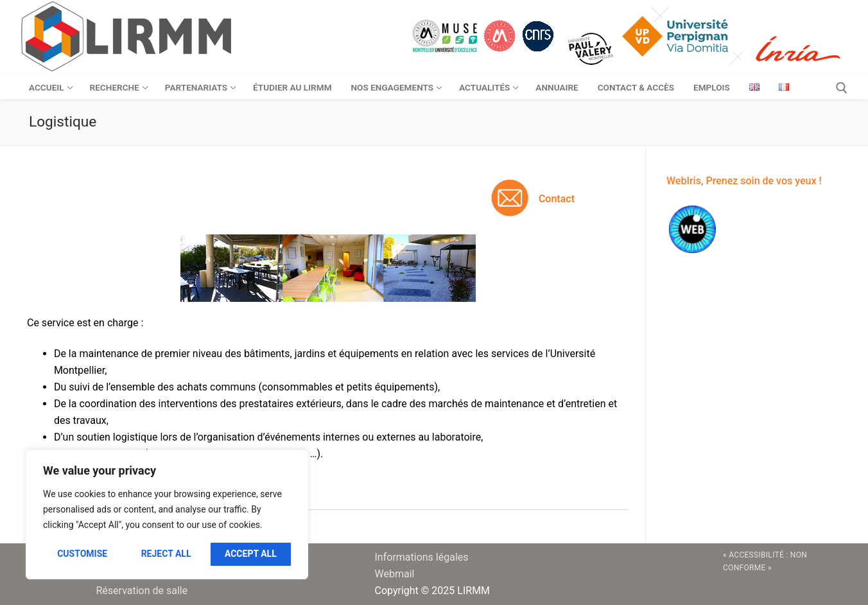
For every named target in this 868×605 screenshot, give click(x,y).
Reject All (166, 554)
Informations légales (422, 557)
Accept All (251, 554)
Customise (82, 554)
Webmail (395, 574)
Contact (557, 199)
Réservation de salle (142, 591)
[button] (328, 495)
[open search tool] (842, 88)
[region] (167, 514)
